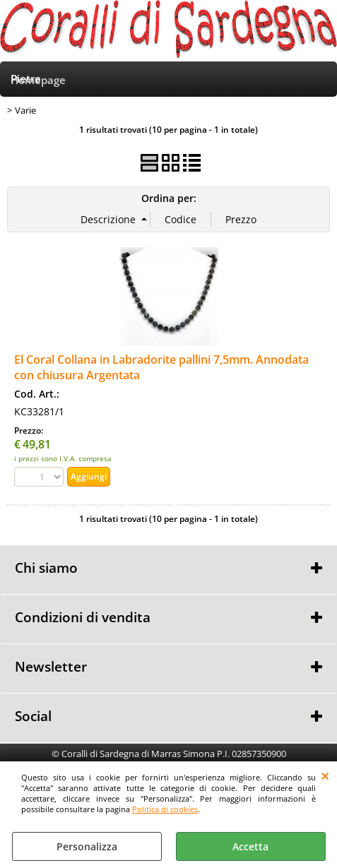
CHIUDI (325, 775)
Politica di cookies (165, 809)
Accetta (250, 846)
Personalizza (87, 846)
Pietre (26, 79)
